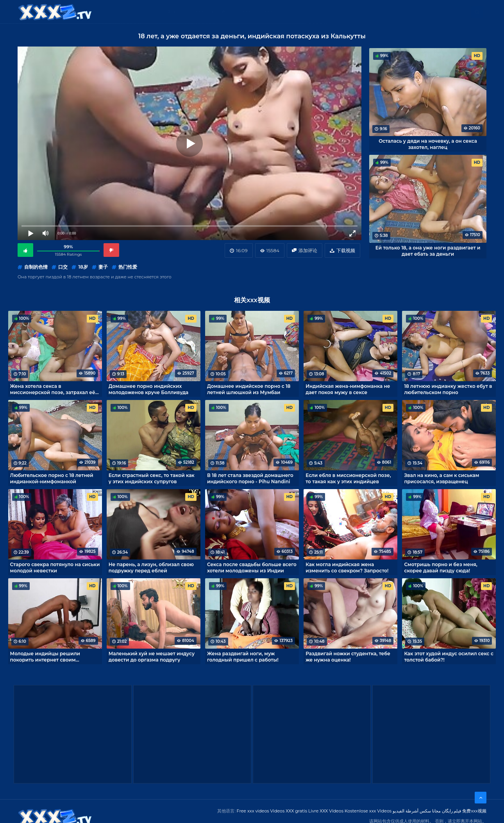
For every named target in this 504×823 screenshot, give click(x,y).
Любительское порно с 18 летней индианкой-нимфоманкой (52, 478)
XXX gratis (278, 12)
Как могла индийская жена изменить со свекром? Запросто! (347, 567)
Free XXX (239, 12)
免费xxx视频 (474, 811)
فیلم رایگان (452, 811)
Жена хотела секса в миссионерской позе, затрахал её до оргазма (53, 389)
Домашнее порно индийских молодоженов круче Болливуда (148, 389)
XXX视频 (205, 12)
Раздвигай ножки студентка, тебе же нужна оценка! (348, 656)
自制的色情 (36, 267)
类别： (174, 12)
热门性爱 (128, 267)
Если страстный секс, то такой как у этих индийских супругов (152, 478)
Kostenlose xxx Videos (368, 811)
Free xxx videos (253, 811)
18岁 (83, 267)
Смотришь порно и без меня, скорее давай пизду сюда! (441, 567)
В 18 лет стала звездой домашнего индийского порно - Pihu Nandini (250, 478)
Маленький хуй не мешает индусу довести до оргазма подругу (152, 656)
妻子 (103, 267)
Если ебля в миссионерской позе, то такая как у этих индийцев (348, 478)
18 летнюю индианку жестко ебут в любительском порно (448, 389)
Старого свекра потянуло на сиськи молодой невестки (55, 567)
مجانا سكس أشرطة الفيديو (417, 811)
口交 (63, 267)
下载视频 (346, 250)
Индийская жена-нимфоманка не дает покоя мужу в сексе (348, 389)
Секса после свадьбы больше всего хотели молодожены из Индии (252, 567)
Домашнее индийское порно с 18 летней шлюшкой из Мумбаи (249, 389)
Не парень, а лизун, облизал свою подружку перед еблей (151, 567)
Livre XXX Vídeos (326, 811)
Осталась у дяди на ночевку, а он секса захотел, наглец (428, 144)
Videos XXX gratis (289, 811)
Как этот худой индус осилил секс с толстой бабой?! (449, 656)
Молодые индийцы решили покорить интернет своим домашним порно (45, 656)
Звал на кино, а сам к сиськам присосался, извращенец (441, 478)
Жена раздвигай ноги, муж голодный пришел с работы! (243, 656)
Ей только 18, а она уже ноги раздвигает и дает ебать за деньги (428, 251)
